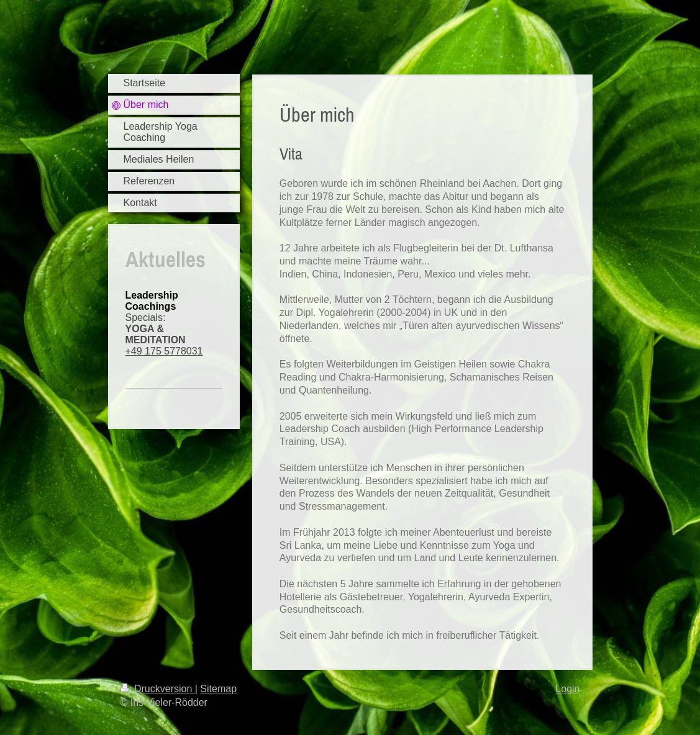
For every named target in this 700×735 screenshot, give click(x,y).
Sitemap (218, 689)
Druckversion (158, 689)
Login (567, 689)
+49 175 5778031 (164, 351)
